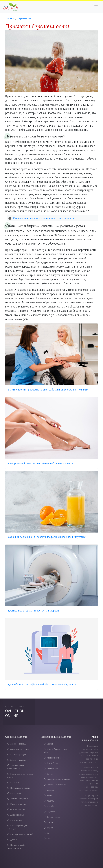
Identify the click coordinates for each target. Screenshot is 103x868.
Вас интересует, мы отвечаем (18, 827)
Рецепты (49, 801)
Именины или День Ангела (57, 779)
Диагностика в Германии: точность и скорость (34, 610)
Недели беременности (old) (55, 751)
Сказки (48, 744)
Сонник (48, 774)
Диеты (48, 795)
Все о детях (14, 793)
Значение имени (52, 758)
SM (47, 833)
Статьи (48, 822)
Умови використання (90, 738)
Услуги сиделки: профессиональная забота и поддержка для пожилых (48, 389)
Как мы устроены (17, 804)
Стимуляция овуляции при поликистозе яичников (43, 218)
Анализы (49, 790)
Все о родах (14, 782)
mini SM (48, 838)
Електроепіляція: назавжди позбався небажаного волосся (41, 463)
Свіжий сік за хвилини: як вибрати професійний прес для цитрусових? (47, 537)
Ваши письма (15, 820)
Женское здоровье (18, 799)
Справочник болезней (55, 785)
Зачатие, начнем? (17, 744)
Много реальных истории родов (20, 775)
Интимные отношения (19, 788)
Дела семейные (16, 815)
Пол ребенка (51, 763)
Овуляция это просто (18, 749)
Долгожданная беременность (16, 767)
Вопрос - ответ (52, 817)
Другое (12, 839)
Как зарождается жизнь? (20, 834)
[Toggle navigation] (96, 7)
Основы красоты (16, 809)
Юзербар (49, 806)
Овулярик (49, 812)
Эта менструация (17, 754)
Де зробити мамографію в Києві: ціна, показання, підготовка (42, 684)
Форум (48, 828)
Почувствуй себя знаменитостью (16, 846)
